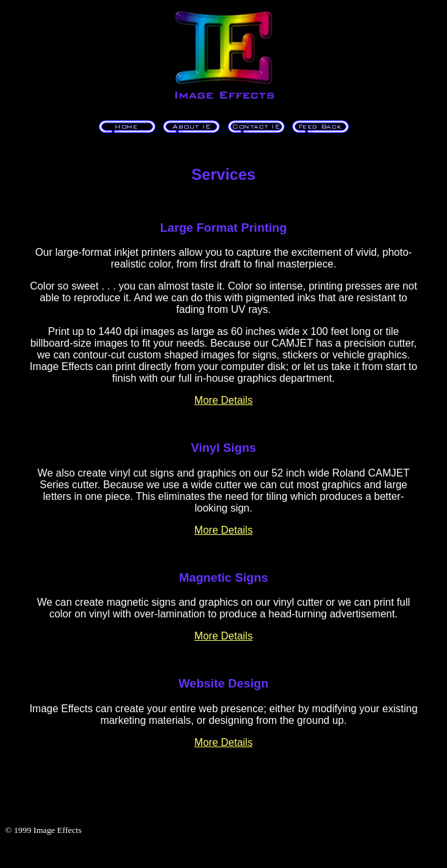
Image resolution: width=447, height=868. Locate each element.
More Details (224, 400)
